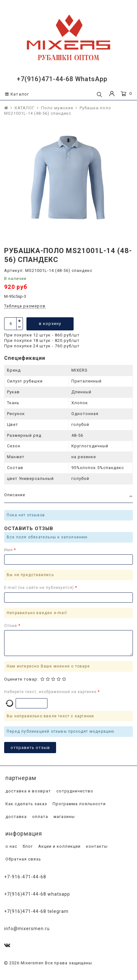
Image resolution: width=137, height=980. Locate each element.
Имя (9, 550)
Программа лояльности (79, 804)
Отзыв (11, 626)
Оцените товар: (21, 679)
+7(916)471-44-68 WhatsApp (62, 79)
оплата (40, 817)
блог (27, 846)
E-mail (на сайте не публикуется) (40, 588)
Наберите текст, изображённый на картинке (51, 692)
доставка (15, 817)
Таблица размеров (25, 306)
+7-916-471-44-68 (25, 877)
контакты (96, 846)
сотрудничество (74, 791)
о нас (11, 846)
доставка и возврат (28, 791)
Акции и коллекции (59, 846)
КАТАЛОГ (25, 108)
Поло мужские (57, 108)
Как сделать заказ (26, 804)
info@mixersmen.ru (27, 929)
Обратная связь (23, 859)
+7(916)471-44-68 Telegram (36, 911)
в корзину (50, 324)
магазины (64, 817)
